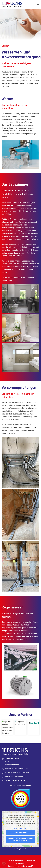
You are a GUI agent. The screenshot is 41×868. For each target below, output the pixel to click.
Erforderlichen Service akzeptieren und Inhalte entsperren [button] (20, 840)
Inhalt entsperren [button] (21, 833)
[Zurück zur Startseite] (13, 4)
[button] (38, 4)
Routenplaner (19, 849)
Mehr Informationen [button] (21, 828)
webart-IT (29, 866)
